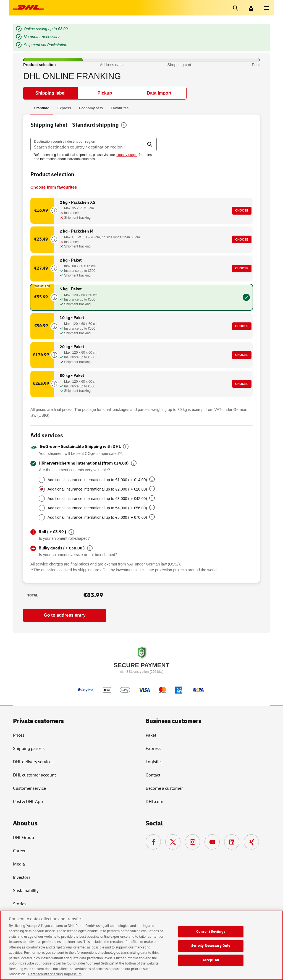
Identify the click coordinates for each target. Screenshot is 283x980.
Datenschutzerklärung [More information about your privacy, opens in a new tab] (45, 974)
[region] (141, 945)
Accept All (211, 960)
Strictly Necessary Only (211, 946)
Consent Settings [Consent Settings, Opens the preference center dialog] (211, 932)
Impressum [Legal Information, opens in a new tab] (73, 974)
